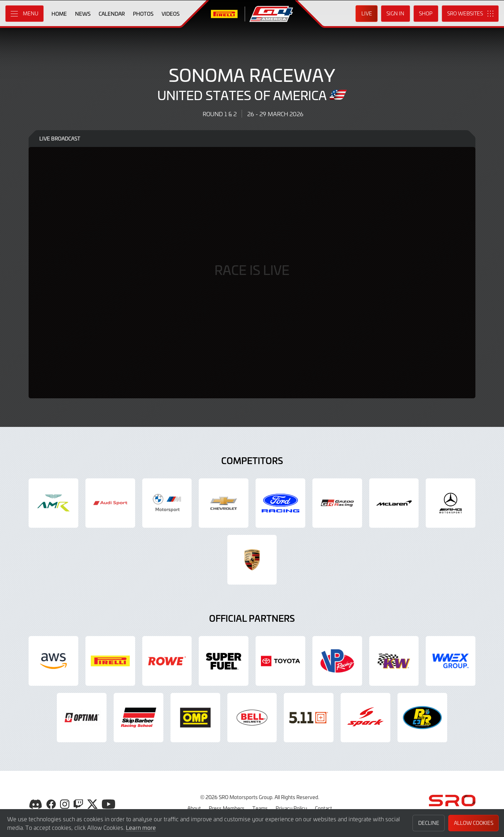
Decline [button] (429, 823)
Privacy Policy (291, 808)
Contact (323, 808)
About (194, 808)
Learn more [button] (141, 827)
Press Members (227, 808)
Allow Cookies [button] (474, 823)
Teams (260, 808)
